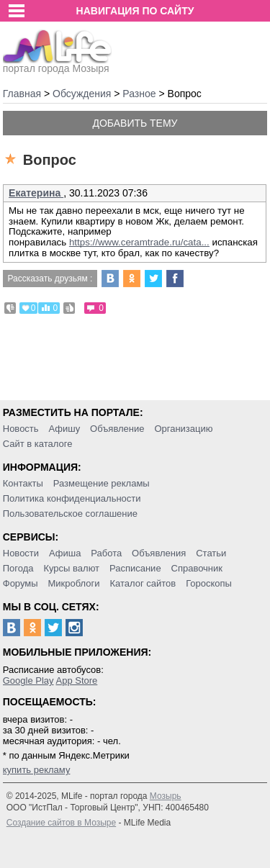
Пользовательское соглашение (70, 514)
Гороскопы (209, 583)
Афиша (65, 553)
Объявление (117, 429)
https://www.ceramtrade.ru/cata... (139, 242)
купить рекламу (37, 770)
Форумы (21, 583)
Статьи (211, 553)
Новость (21, 429)
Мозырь (166, 796)
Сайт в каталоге (38, 444)
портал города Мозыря (57, 64)
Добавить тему (135, 123)
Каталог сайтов (143, 583)
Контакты (23, 483)
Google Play (28, 681)
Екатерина (36, 193)
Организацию (183, 429)
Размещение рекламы (102, 483)
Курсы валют (71, 568)
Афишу (64, 429)
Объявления (159, 553)
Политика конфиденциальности (72, 498)
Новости (21, 553)
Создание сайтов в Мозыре (61, 823)
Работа (106, 553)
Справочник (197, 568)
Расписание (135, 568)
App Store (76, 681)
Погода (18, 568)
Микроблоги (73, 583)
